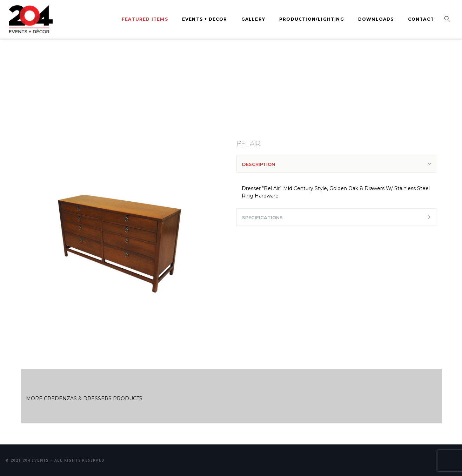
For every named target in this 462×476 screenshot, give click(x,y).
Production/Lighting (312, 19)
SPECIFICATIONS (262, 217)
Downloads (376, 19)
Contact (421, 19)
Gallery (253, 19)
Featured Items (145, 19)
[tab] (336, 164)
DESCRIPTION (259, 164)
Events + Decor (205, 19)
